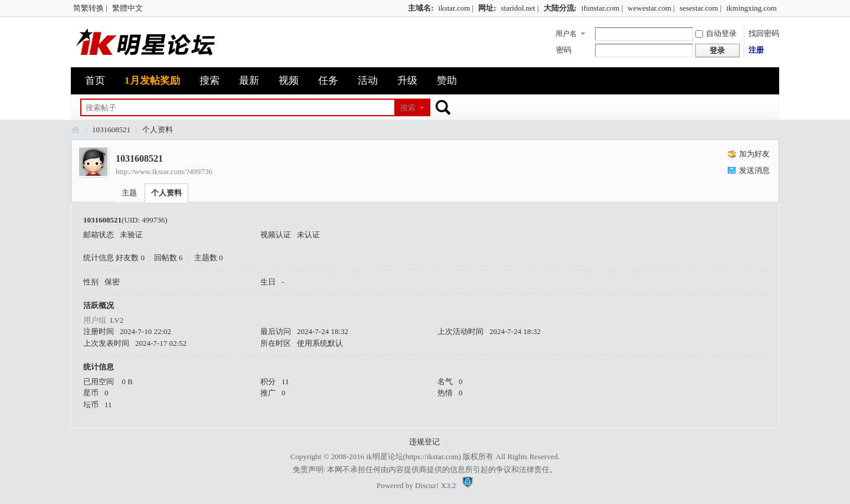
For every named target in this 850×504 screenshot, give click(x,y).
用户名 (566, 34)
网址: (487, 8)
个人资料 (166, 193)
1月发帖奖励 (152, 81)
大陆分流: (560, 8)
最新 (249, 81)
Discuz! (427, 485)
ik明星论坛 (384, 456)
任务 (328, 81)
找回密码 (764, 33)
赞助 (447, 81)
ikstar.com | (456, 8)
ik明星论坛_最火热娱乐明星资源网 (76, 130)
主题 (129, 193)
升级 (407, 81)
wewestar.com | (651, 8)
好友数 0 (130, 258)
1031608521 (111, 130)
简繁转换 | (90, 8)
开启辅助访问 (403, 8)
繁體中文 (127, 8)
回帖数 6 (169, 258)
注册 (756, 50)
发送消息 (754, 170)
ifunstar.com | (602, 8)
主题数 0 (209, 258)
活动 (368, 81)
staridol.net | (520, 8)
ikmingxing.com (751, 8)
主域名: (421, 8)
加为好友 (754, 154)
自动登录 (716, 33)
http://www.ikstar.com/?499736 (164, 171)
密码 (564, 50)
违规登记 (424, 442)
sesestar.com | (700, 8)
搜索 (210, 81)
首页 (95, 81)
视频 (289, 81)
